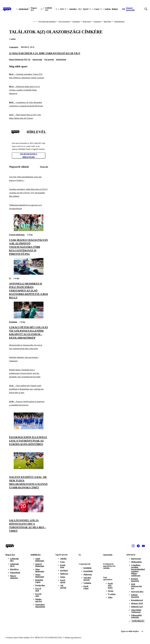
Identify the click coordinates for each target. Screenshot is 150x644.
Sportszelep (108, 555)
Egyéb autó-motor (110, 586)
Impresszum (136, 559)
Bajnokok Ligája (39, 581)
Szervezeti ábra (137, 592)
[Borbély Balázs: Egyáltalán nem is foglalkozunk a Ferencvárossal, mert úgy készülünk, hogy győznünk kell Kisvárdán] (29, 373)
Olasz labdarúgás (40, 570)
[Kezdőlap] (7, 9)
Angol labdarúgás (40, 560)
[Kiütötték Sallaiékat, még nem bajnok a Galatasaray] (29, 359)
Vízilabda (87, 583)
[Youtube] (143, 546)
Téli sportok (63, 587)
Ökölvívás (64, 574)
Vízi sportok (49, 60)
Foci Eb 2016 (38, 595)
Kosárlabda (88, 571)
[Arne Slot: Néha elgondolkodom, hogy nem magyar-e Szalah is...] (29, 179)
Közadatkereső (137, 600)
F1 (80, 9)
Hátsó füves (108, 22)
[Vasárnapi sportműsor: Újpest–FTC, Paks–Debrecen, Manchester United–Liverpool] (29, 76)
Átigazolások (15, 573)
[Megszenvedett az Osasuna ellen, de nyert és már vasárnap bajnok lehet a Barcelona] (29, 347)
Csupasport (97, 22)
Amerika (73, 9)
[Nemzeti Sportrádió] (132, 9)
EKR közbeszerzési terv (136, 586)
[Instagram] (133, 546)
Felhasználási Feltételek (136, 616)
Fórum (111, 591)
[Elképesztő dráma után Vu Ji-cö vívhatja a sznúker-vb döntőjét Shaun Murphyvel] (29, 90)
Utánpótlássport (119, 22)
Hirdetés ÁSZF (137, 603)
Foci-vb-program (64, 22)
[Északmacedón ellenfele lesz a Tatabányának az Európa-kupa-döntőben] (29, 429)
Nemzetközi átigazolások (40, 606)
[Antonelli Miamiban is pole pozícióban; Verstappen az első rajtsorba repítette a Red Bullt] (29, 274)
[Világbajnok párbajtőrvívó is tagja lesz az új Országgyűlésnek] (29, 207)
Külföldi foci (36, 555)
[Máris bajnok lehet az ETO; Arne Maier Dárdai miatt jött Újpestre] (29, 117)
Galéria (108, 9)
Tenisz (63, 577)
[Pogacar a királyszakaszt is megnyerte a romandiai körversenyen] (29, 403)
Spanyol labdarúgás (40, 565)
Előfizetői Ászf (137, 607)
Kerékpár (64, 570)
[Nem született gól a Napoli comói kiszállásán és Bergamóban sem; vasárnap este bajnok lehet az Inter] (29, 389)
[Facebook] (138, 546)
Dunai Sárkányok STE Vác (20, 60)
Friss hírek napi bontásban (47, 22)
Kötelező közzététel (135, 580)
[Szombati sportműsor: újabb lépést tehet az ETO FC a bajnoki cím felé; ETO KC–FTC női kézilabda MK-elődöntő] (29, 193)
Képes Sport (87, 22)
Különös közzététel (135, 596)
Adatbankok (23, 9)
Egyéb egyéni (63, 581)
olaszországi (37, 60)
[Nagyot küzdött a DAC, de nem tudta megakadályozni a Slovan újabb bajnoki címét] (29, 468)
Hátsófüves (14, 569)
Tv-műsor (112, 594)
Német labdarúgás (40, 576)
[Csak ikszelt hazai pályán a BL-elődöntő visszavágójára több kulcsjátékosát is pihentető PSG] (29, 230)
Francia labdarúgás (17, 235)
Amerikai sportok (87, 579)
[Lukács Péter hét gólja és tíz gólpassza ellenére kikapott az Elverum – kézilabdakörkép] (29, 318)
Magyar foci (10, 555)
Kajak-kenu (63, 566)
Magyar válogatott (14, 577)
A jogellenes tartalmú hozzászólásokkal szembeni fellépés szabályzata (138, 570)
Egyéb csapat (86, 587)
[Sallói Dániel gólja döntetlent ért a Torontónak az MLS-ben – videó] (29, 512)
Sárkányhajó (61, 60)
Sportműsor (76, 22)
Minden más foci (39, 600)
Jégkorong (88, 574)
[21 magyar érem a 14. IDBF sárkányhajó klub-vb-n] (75, 53)
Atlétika (63, 559)
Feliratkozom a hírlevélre (29, 156)
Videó (110, 597)
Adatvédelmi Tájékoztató (136, 611)
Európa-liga (40, 585)
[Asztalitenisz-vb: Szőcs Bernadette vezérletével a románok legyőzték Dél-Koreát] (29, 104)
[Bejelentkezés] (115, 9)
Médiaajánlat (136, 562)
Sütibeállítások (138, 621)
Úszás (62, 562)
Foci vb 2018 (38, 590)
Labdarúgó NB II (14, 565)
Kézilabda (13, 322)
